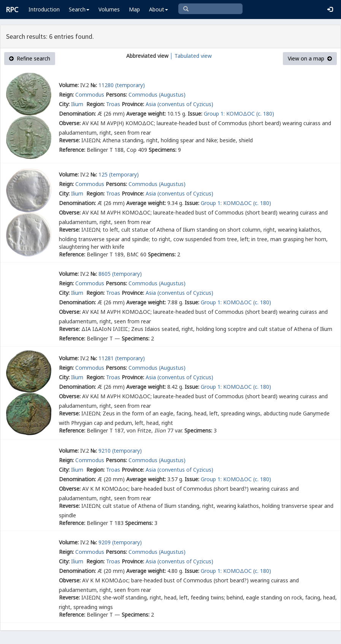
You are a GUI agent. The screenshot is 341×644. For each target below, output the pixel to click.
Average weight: (146, 114)
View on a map (310, 58)
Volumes (109, 9)
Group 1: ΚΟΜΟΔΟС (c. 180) (239, 114)
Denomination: (77, 114)
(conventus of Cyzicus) (185, 104)
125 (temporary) (119, 174)
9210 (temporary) (120, 451)
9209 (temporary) (120, 542)
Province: (133, 104)
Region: (95, 104)
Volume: (69, 85)
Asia (151, 104)
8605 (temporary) (120, 274)
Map (134, 9)
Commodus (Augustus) (157, 95)
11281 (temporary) (122, 358)
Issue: (195, 114)
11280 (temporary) (122, 85)
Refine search (30, 58)
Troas (113, 104)
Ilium (78, 104)
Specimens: (163, 150)
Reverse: (69, 140)
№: (94, 85)
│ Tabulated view (190, 56)
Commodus (90, 95)
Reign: (66, 95)
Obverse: (70, 123)
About (159, 9)
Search (79, 9)
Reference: (72, 150)
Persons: (116, 95)
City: (64, 104)
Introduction (44, 9)
